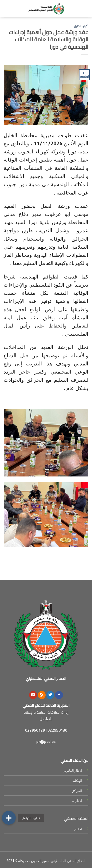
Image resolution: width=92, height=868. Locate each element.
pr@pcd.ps (46, 741)
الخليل (78, 26)
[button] (9, 818)
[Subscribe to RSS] (42, 695)
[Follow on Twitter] (50, 695)
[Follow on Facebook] (59, 695)
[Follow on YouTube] (33, 695)
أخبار (86, 26)
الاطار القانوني (72, 770)
